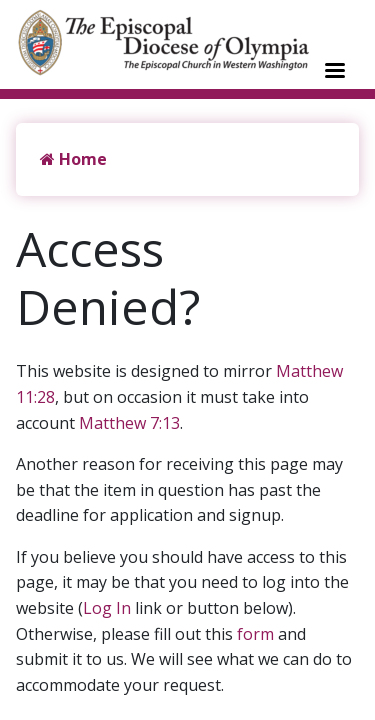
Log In (107, 608)
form (255, 634)
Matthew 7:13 (129, 423)
